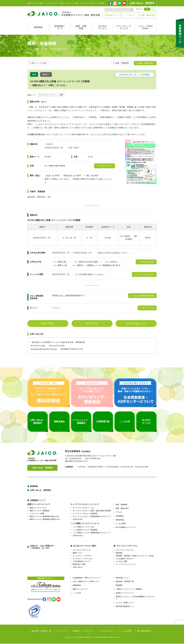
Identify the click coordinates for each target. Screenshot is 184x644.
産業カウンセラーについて (39, 505)
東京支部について (113, 15)
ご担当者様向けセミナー (82, 562)
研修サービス (78, 553)
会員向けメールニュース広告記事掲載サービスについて (135, 598)
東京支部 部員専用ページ (125, 607)
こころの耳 (77, 593)
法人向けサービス (103, 28)
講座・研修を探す (148, 15)
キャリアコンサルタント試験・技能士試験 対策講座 (92, 511)
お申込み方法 (78, 520)
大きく (154, 9)
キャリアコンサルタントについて (85, 505)
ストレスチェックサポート (82, 556)
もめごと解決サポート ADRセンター (86, 582)
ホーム (30, 50)
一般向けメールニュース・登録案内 (129, 589)
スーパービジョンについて (126, 565)
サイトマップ (62, 631)
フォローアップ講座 (37, 514)
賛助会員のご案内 (79, 565)
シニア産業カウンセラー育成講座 (85, 530)
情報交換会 (77, 586)
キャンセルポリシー (107, 631)
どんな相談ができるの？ (125, 559)
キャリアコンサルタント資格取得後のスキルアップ (92, 517)
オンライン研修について (125, 603)
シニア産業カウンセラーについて (85, 524)
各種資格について (60, 28)
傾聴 (61, 95)
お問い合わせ (78, 567)
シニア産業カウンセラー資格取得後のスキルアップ (92, 533)
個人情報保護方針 (144, 631)
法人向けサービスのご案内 (85, 546)
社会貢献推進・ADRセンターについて (87, 578)
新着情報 (38, 28)
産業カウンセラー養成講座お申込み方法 (44, 517)
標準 (147, 9)
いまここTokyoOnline (145, 28)
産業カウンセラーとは (38, 508)
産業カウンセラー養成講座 (39, 511)
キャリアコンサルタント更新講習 (85, 514)
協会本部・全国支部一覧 (125, 582)
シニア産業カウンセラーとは (83, 527)
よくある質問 (121, 524)
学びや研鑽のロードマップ (126, 528)
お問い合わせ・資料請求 (142, 3)
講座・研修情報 (81, 28)
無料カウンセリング (80, 589)
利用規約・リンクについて (83, 631)
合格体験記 (120, 516)
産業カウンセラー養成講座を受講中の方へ (45, 520)
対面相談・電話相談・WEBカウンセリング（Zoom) (135, 556)
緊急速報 (119, 586)
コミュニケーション (47, 95)
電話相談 (119, 553)
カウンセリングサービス (124, 28)
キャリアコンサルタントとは (83, 508)
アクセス (130, 15)
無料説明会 (120, 520)
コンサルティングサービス (82, 559)
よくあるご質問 (121, 562)
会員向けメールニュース (125, 593)
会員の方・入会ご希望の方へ (43, 547)
